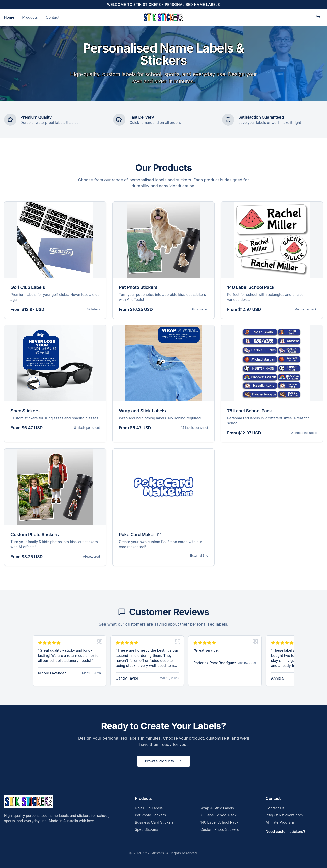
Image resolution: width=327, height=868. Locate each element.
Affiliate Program (280, 822)
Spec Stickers (147, 829)
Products (30, 17)
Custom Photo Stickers (219, 829)
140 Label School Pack (219, 822)
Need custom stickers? (285, 831)
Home (9, 17)
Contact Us (275, 808)
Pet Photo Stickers (150, 815)
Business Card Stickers (154, 822)
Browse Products (163, 761)
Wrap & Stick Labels (217, 808)
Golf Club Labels (149, 808)
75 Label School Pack (218, 815)
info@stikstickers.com (284, 815)
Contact (52, 17)
